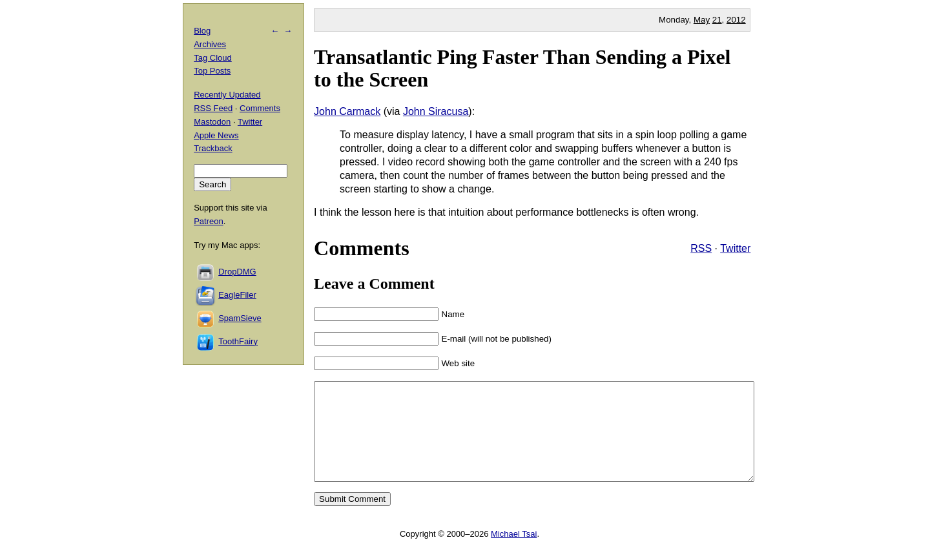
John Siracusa (436, 111)
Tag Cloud (213, 58)
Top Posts (212, 71)
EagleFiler (237, 295)
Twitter (735, 248)
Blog (202, 31)
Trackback (213, 148)
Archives (210, 44)
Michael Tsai (514, 553)
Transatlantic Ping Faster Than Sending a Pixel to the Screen (522, 68)
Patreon (209, 221)
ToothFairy (238, 341)
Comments (260, 108)
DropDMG (237, 272)
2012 (736, 20)
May (702, 20)
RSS (701, 248)
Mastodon (212, 122)
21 (717, 20)
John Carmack (347, 111)
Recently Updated (227, 95)
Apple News (216, 135)
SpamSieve (240, 318)
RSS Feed (213, 108)
